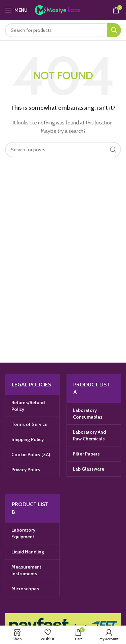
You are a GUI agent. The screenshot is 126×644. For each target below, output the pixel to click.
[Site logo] (64, 9)
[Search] (63, 30)
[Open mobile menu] (16, 10)
